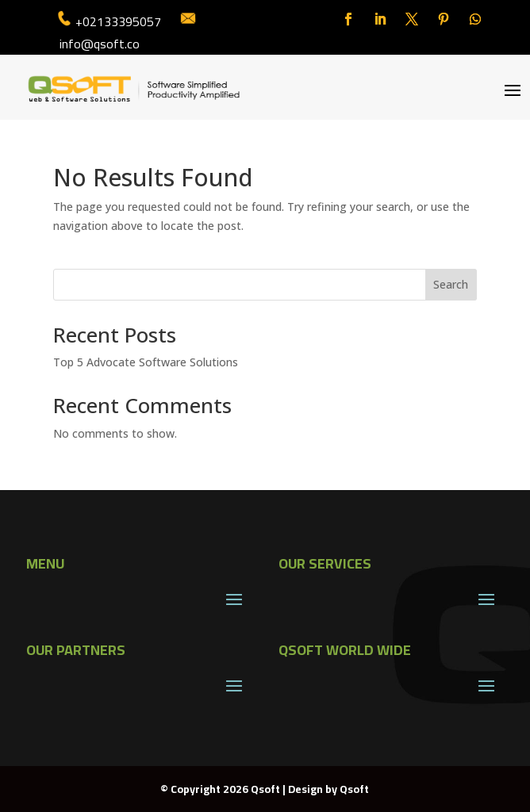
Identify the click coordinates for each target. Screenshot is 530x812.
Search (451, 284)
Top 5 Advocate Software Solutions (146, 362)
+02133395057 (118, 21)
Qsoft (354, 789)
